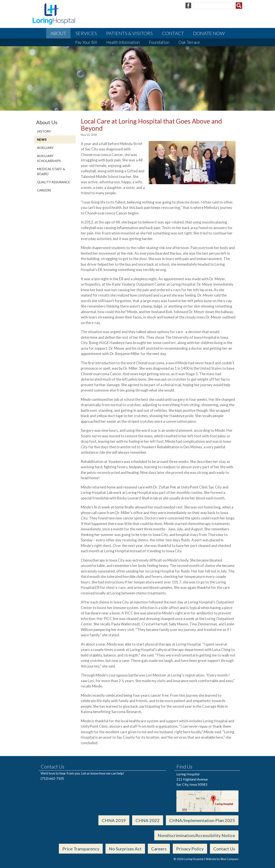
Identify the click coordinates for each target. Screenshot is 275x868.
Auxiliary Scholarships (49, 158)
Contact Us (224, 849)
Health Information (123, 42)
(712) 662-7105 (52, 778)
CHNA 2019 (114, 820)
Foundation (159, 42)
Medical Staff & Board (51, 171)
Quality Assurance (53, 182)
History (44, 131)
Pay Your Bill (86, 42)
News (42, 139)
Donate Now (209, 33)
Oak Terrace (189, 42)
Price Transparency (81, 849)
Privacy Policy (190, 849)
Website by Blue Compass (222, 859)
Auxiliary (45, 148)
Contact (173, 33)
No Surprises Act (125, 849)
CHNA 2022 (148, 820)
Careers (44, 190)
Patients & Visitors (129, 33)
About (58, 33)
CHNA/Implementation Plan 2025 (202, 820)
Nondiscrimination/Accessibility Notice (196, 835)
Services (86, 33)
